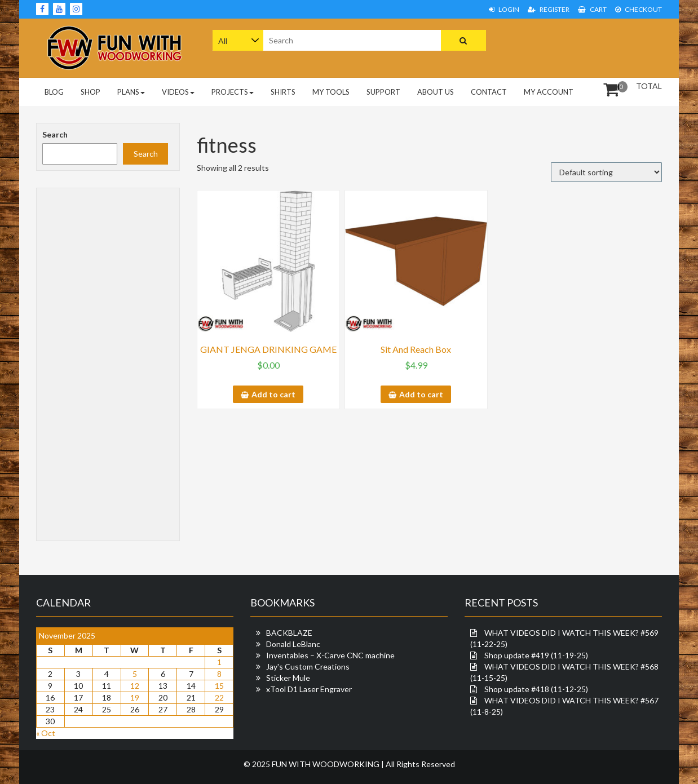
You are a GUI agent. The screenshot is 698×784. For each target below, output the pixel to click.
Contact (489, 92)
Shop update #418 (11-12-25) (536, 689)
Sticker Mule (288, 678)
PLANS (131, 92)
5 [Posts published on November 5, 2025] (135, 674)
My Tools (331, 92)
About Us (436, 92)
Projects (233, 92)
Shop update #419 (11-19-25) (536, 655)
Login (504, 9)
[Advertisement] (590, 47)
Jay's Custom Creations (308, 666)
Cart (592, 9)
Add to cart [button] (273, 394)
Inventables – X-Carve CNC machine (330, 655)
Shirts (283, 92)
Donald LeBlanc (293, 644)
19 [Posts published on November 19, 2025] (135, 697)
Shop (90, 92)
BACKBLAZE (289, 633)
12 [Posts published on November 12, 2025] (135, 686)
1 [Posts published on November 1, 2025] (219, 662)
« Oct (46, 733)
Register (549, 9)
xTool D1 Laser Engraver (309, 689)
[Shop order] (606, 172)
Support (383, 92)
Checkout (639, 9)
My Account (549, 92)
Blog (54, 92)
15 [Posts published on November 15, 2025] (219, 686)
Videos (178, 92)
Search (55, 134)
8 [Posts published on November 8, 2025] (219, 674)
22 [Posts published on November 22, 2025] (219, 697)
